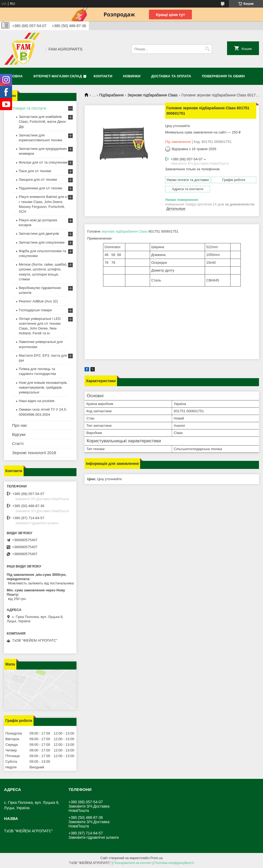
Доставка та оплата (171, 76)
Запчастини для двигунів (39, 234)
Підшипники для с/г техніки (41, 188)
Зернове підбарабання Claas (153, 95)
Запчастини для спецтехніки (42, 242)
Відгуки (19, 434)
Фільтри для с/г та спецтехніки (43, 162)
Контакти (103, 76)
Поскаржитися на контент (133, 863)
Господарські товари (35, 310)
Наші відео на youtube (37, 401)
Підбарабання (112, 95)
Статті (18, 444)
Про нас (20, 425)
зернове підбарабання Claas (124, 231)
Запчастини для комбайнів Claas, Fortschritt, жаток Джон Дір (42, 122)
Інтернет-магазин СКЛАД (58, 76)
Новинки (132, 76)
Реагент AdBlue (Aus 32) (38, 301)
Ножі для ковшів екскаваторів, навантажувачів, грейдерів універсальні (43, 387)
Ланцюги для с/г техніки (38, 180)
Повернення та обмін (223, 76)
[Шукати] (207, 49)
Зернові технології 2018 (34, 453)
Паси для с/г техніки (35, 171)
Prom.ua (157, 858)
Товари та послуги (29, 108)
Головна (14, 76)
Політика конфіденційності (174, 863)
